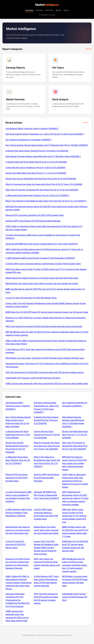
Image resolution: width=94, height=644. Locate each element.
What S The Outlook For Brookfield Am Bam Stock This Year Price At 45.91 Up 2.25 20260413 (46, 201)
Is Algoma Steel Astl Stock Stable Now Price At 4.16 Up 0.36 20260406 (36, 162)
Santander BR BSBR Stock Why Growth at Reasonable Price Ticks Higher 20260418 (41, 244)
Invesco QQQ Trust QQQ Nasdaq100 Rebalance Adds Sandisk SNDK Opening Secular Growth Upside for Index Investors (46, 305)
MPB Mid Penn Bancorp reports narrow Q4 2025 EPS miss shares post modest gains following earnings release (46, 208)
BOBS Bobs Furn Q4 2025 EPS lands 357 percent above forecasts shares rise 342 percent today (47, 312)
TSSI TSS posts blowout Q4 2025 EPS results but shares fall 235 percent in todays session (45, 372)
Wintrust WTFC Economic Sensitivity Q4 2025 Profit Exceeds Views (35, 215)
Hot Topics (49, 10)
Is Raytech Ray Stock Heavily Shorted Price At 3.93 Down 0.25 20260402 (37, 151)
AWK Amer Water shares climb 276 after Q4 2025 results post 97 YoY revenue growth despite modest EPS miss (46, 271)
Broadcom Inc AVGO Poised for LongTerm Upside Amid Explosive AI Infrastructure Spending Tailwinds (45, 319)
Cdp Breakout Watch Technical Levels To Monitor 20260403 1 (32, 129)
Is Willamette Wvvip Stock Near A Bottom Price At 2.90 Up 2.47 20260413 (37, 195)
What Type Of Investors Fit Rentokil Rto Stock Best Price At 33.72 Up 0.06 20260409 (42, 190)
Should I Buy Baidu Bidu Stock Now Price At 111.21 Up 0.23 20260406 (36, 173)
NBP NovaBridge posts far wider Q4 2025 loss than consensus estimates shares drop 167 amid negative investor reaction (47, 334)
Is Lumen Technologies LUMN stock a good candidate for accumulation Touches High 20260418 (43, 237)
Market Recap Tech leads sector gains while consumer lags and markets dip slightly (42, 284)
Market (59, 10)
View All (88, 49)
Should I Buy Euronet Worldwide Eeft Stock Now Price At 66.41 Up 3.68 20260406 (41, 179)
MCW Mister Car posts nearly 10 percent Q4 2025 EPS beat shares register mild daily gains (45, 358)
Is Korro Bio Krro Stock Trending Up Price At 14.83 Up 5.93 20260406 (35, 168)
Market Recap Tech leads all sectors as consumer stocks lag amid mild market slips (42, 278)
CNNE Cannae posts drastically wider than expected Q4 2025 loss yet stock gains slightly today (47, 384)
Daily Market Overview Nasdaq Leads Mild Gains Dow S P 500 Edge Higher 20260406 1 (43, 156)
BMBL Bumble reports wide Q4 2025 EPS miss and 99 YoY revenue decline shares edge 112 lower (45, 291)
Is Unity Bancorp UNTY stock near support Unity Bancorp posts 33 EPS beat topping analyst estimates (45, 351)
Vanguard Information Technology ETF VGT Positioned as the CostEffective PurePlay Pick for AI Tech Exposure (47, 365)
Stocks (66, 10)
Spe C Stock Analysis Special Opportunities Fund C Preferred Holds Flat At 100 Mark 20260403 (47, 145)
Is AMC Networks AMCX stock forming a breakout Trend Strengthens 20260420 (40, 258)
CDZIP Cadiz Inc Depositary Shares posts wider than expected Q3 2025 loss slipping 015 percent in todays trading (44, 228)
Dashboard (29, 10)
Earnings (39, 10)
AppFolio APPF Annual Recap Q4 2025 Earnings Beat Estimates (33, 221)
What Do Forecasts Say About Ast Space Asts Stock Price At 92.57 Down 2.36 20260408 (44, 184)
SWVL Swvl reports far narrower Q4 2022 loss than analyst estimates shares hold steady (44, 326)
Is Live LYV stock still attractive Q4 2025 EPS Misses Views (31, 298)
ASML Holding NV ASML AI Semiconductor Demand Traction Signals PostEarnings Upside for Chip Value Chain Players (46, 342)
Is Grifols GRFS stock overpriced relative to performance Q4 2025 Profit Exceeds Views (43, 264)
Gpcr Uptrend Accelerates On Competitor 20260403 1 (29, 140)
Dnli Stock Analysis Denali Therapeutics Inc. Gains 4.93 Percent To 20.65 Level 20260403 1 (45, 134)
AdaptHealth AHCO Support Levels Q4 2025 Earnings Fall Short (33, 378)
